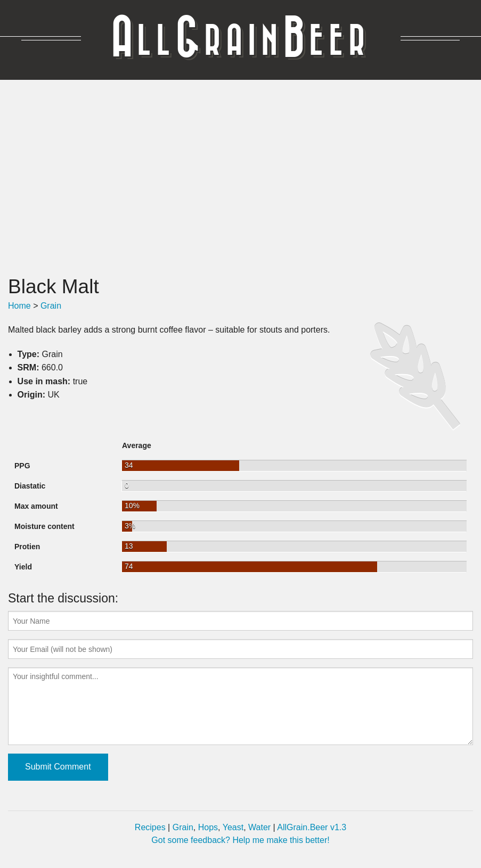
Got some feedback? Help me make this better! (240, 840)
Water (259, 827)
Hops (208, 827)
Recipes (150, 827)
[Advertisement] (240, 177)
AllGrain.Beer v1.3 (312, 827)
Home (19, 306)
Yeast (233, 827)
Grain (51, 306)
